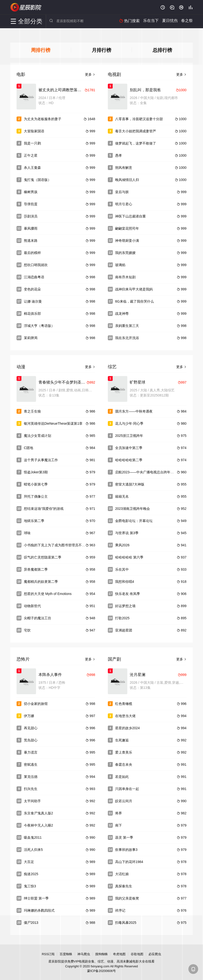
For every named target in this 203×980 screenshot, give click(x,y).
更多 (90, 74)
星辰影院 (26, 7)
